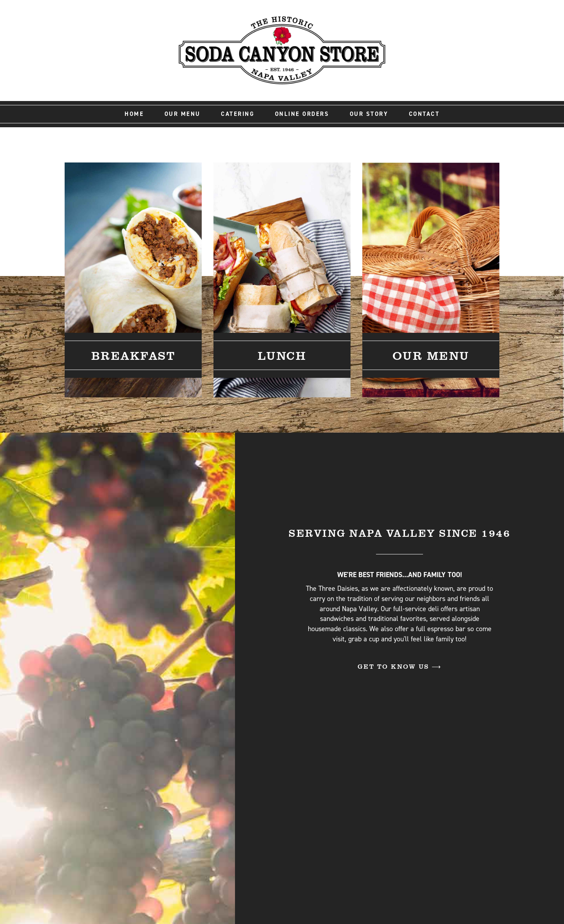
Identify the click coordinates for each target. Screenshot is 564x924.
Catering (238, 114)
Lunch (282, 355)
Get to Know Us (395, 666)
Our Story (369, 114)
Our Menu (183, 114)
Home (134, 114)
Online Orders (302, 114)
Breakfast (133, 355)
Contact (424, 114)
